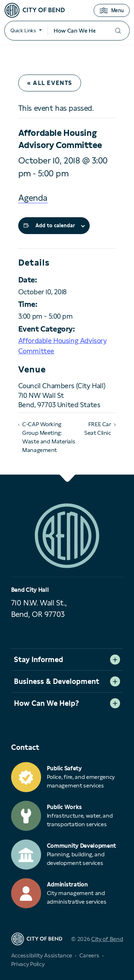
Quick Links (23, 30)
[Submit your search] (118, 31)
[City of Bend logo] (35, 10)
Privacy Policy (28, 964)
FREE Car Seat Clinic (98, 429)
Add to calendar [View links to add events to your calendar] (55, 225)
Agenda (33, 198)
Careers (89, 955)
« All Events (50, 83)
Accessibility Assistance (42, 955)
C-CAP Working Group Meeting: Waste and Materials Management (49, 437)
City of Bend (107, 939)
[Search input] (77, 31)
